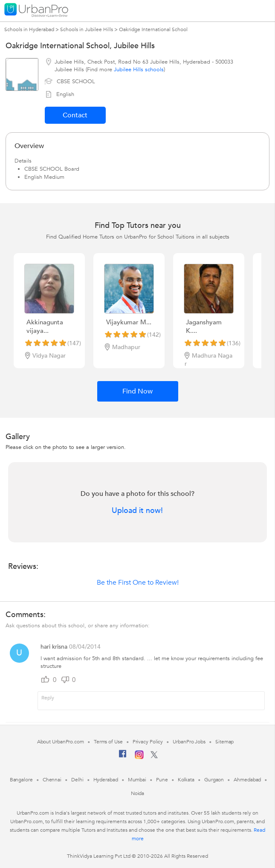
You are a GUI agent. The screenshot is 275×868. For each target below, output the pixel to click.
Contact (75, 115)
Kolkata (186, 780)
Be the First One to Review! (138, 583)
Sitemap (224, 742)
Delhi (77, 780)
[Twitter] (154, 757)
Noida (138, 793)
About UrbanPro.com (61, 742)
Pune (162, 780)
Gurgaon (214, 780)
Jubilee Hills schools (139, 70)
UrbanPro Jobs (189, 742)
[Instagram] (139, 757)
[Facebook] (123, 757)
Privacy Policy (148, 742)
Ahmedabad (247, 780)
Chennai (52, 780)
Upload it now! (137, 511)
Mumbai (137, 780)
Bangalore (21, 780)
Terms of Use (108, 742)
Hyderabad (106, 780)
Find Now (137, 391)
